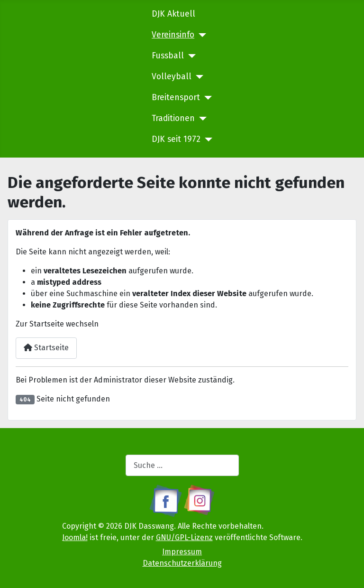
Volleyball (172, 77)
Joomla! (75, 537)
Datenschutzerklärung (182, 563)
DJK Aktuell (173, 14)
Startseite (46, 348)
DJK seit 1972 (176, 139)
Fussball (168, 56)
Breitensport (176, 98)
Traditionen (173, 118)
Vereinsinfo (173, 35)
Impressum (182, 552)
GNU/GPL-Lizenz (184, 537)
